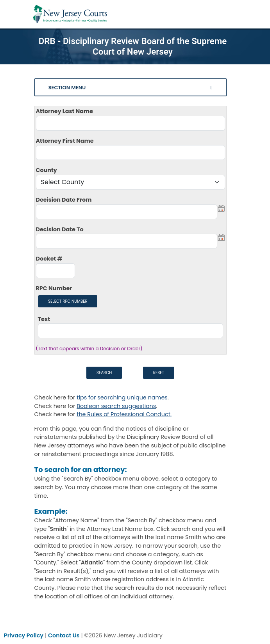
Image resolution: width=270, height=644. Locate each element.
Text (44, 319)
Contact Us (64, 635)
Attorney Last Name (65, 111)
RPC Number (54, 288)
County (46, 170)
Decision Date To (60, 229)
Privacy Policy (24, 635)
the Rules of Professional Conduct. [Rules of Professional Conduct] (124, 414)
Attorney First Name (65, 141)
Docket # (49, 259)
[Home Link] (70, 14)
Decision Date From (64, 200)
